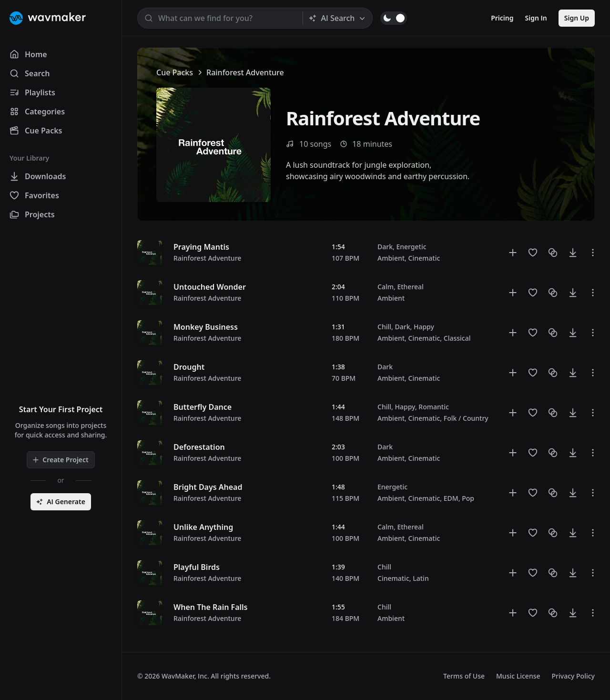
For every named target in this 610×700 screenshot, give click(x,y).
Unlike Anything (203, 527)
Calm (386, 287)
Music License (518, 676)
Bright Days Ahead (208, 487)
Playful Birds (197, 567)
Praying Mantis (201, 247)
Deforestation (199, 447)
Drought (189, 367)
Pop (468, 498)
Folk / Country (466, 418)
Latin (421, 578)
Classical (457, 338)
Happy (424, 327)
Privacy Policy (573, 676)
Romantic (433, 407)
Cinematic (424, 258)
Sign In (536, 18)
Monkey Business (206, 327)
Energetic (411, 247)
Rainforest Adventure (207, 258)
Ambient (391, 258)
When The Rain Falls (210, 607)
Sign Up (577, 18)
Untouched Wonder (210, 287)
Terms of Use (464, 676)
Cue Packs (175, 72)
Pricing (502, 18)
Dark (385, 247)
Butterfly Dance (203, 407)
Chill (384, 327)
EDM (451, 498)
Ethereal (410, 287)
